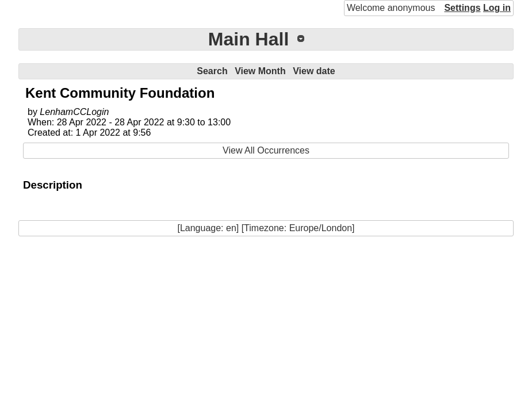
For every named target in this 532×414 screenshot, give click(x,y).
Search (212, 71)
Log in (497, 8)
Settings (462, 8)
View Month (260, 71)
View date (314, 71)
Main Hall (248, 39)
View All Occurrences (266, 150)
